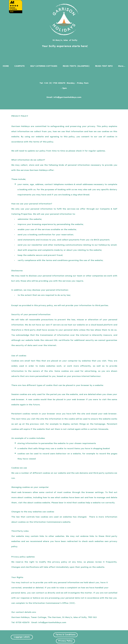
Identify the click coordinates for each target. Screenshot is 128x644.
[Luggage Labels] (22, 637)
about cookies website (39, 503)
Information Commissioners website (52, 522)
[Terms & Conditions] (65, 635)
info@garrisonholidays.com (67, 97)
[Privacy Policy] (65, 641)
